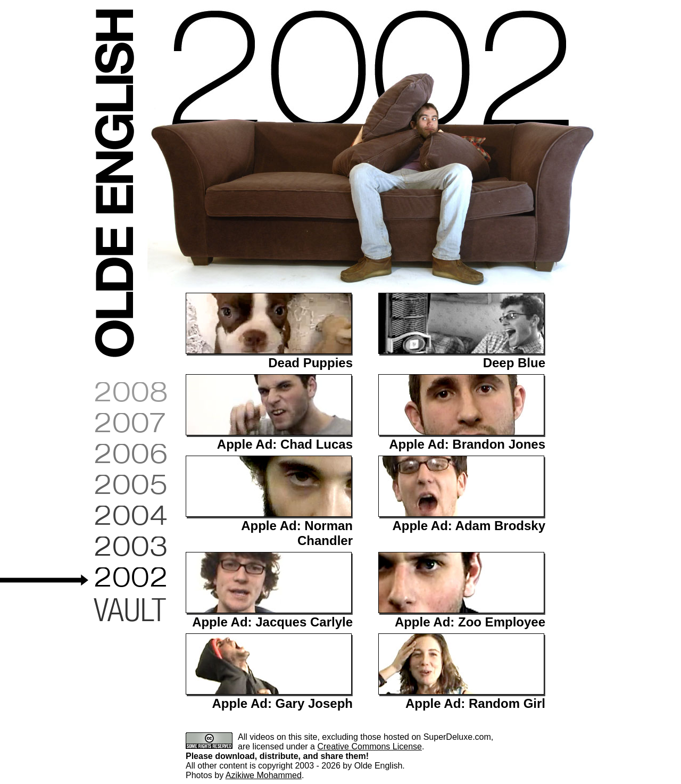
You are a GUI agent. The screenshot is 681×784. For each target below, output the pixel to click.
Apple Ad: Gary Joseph (283, 703)
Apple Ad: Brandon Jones (467, 444)
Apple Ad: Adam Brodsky (469, 526)
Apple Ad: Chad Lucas (285, 444)
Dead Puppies (310, 363)
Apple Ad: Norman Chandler (297, 533)
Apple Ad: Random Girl (475, 703)
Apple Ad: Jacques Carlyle (272, 622)
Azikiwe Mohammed (264, 775)
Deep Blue (514, 363)
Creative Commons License (369, 746)
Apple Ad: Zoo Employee (470, 622)
